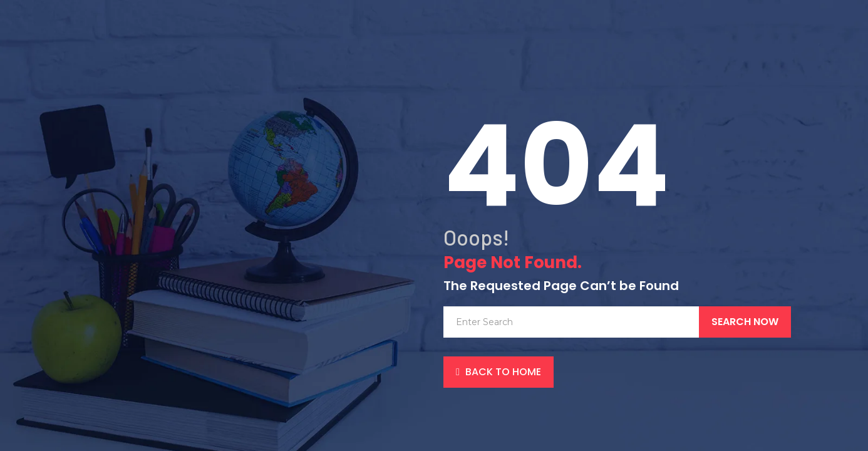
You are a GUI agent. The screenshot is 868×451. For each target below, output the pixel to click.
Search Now (745, 322)
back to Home (499, 372)
